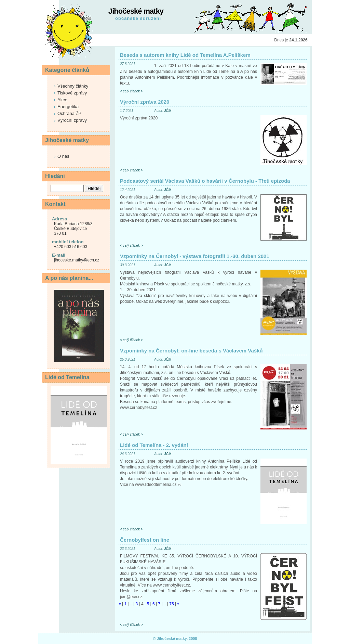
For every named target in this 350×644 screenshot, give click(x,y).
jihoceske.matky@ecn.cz (77, 260)
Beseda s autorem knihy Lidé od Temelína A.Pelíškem (185, 55)
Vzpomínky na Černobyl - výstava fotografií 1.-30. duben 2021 (195, 256)
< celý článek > (131, 91)
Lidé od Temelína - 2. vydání (154, 445)
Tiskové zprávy (72, 93)
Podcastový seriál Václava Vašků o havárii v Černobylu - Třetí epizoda (205, 181)
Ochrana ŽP (69, 113)
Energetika (68, 107)
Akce (62, 100)
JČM (168, 111)
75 (171, 604)
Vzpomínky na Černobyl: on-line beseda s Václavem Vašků (191, 351)
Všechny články (73, 86)
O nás (63, 156)
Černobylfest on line (145, 540)
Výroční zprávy (72, 120)
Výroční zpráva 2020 (145, 102)
